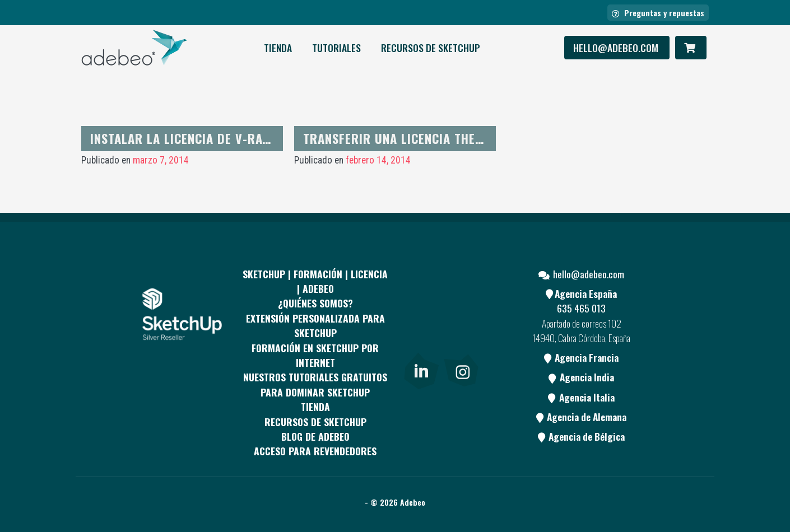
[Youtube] (420, 343)
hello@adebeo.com (617, 48)
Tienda (278, 48)
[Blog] (461, 343)
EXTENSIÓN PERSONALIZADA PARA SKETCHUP (315, 325)
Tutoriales (336, 48)
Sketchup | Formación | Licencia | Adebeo (315, 281)
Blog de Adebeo (315, 436)
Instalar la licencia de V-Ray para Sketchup (227, 138)
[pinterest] (461, 301)
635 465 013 (581, 308)
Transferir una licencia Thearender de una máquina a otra (486, 138)
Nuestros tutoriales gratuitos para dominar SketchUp (315, 384)
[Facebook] (420, 301)
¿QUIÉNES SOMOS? (315, 303)
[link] (421, 369)
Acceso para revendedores (315, 451)
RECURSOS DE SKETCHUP (431, 48)
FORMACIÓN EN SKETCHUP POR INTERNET (315, 355)
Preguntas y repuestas (658, 13)
